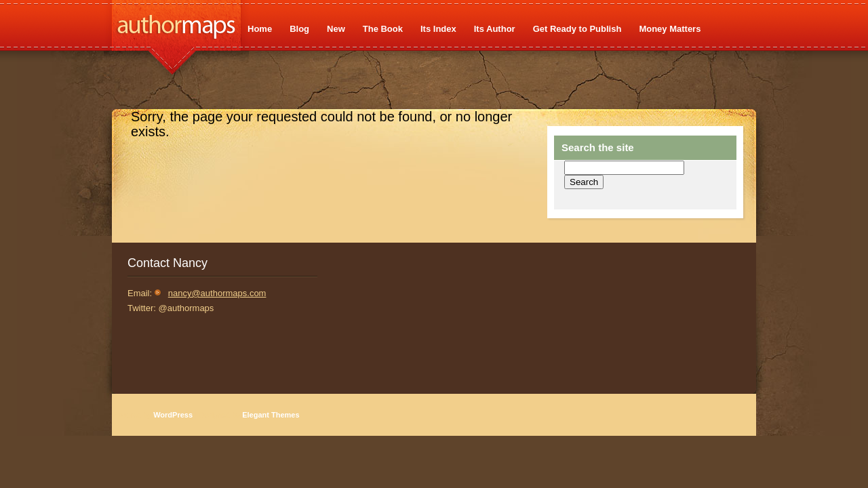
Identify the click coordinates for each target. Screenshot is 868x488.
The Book (383, 29)
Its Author (495, 29)
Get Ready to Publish (577, 29)
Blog (299, 29)
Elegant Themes (271, 415)
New (336, 29)
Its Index (438, 29)
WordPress (173, 415)
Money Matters (670, 29)
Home (260, 29)
